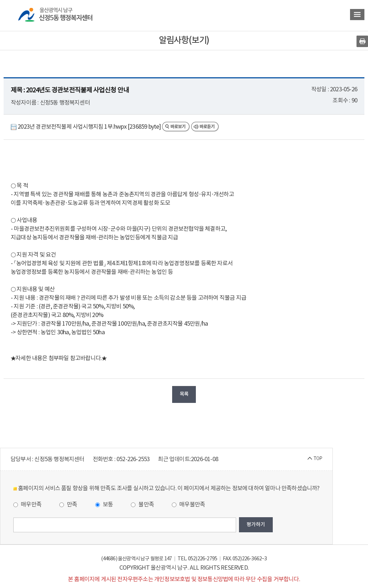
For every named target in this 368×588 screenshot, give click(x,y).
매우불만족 (188, 505)
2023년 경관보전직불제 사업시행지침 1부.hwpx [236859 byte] (86, 127)
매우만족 (27, 505)
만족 (68, 505)
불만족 (142, 505)
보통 (104, 505)
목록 (184, 394)
